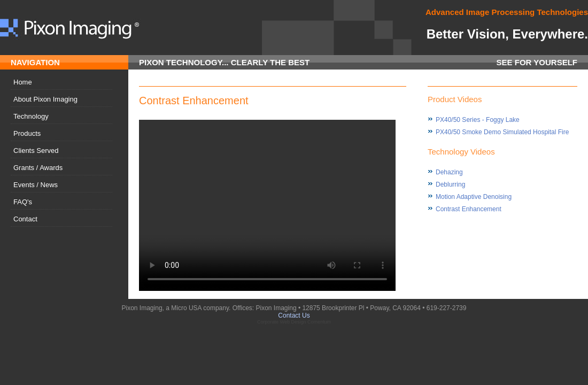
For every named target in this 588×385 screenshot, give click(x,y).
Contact (25, 219)
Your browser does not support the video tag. (267, 205)
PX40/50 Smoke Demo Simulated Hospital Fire (502, 132)
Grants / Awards (38, 168)
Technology (31, 116)
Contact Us (294, 315)
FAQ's (23, 202)
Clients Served (36, 151)
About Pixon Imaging (45, 99)
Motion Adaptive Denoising (474, 197)
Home (23, 82)
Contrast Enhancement (469, 209)
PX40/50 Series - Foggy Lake (478, 120)
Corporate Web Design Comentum (294, 322)
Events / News (36, 185)
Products (27, 133)
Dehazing (449, 172)
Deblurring (450, 184)
